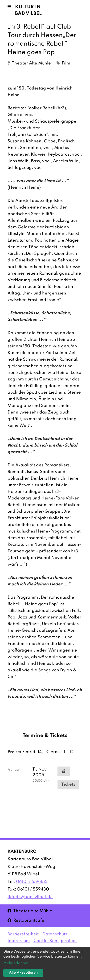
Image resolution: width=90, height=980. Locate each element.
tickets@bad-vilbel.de (30, 897)
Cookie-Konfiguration (55, 941)
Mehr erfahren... (18, 963)
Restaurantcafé (26, 920)
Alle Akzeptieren (23, 973)
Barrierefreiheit (23, 934)
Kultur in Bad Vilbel (28, 10)
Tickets (68, 784)
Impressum (19, 941)
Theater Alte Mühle (30, 911)
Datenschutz (55, 934)
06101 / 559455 (32, 882)
